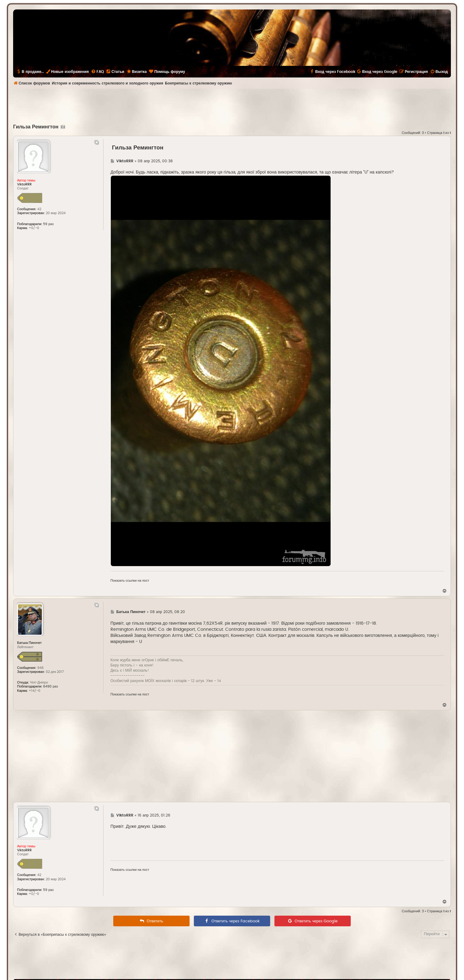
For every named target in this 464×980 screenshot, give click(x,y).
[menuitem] (97, 72)
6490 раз (50, 686)
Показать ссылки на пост (130, 581)
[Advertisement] (232, 106)
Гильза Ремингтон (36, 127)
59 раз (48, 224)
